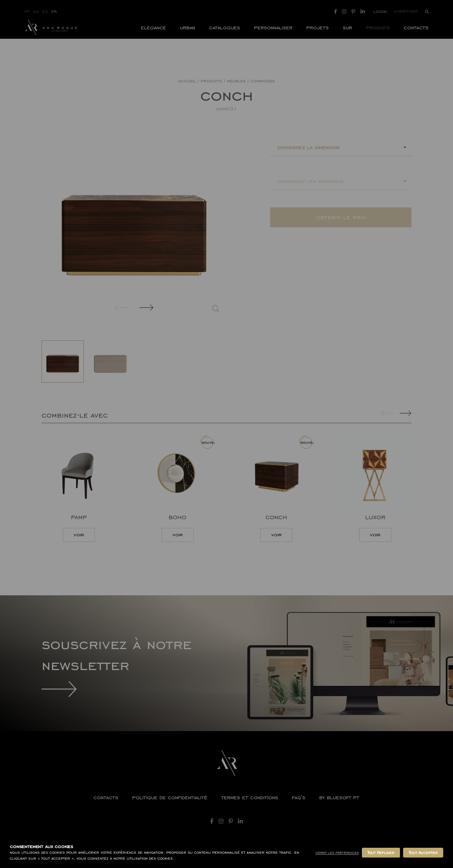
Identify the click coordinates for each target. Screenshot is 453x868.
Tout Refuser (381, 853)
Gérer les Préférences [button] (337, 852)
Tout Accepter (423, 853)
